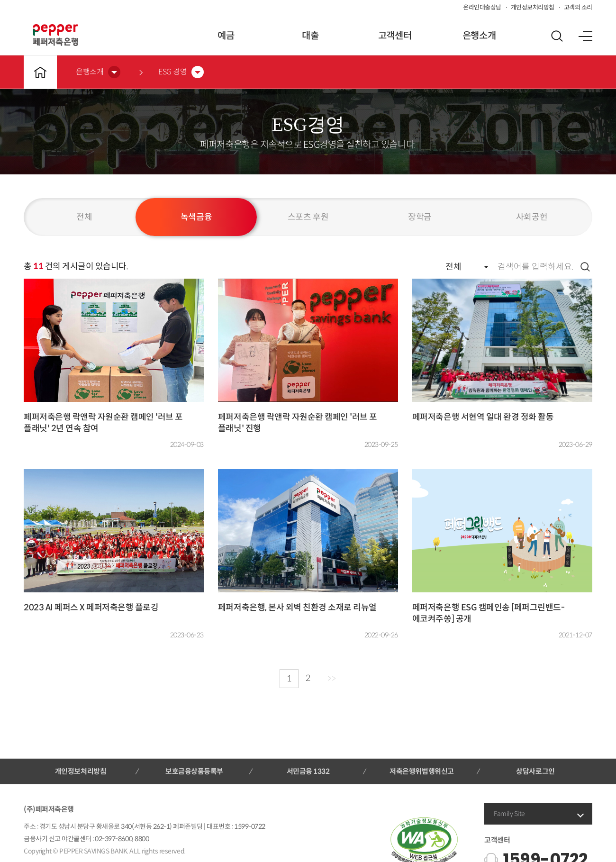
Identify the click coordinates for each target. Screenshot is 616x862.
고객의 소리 (578, 7)
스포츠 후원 (308, 217)
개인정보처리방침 (533, 7)
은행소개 (479, 36)
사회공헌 (532, 217)
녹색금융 (196, 217)
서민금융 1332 (308, 771)
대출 (310, 36)
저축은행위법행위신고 (421, 771)
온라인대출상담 (482, 7)
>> (331, 679)
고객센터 (395, 36)
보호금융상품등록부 (194, 771)
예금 (226, 36)
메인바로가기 (40, 72)
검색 (585, 267)
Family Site (509, 814)
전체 (84, 217)
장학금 (420, 217)
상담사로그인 (535, 771)
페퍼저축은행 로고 (55, 35)
